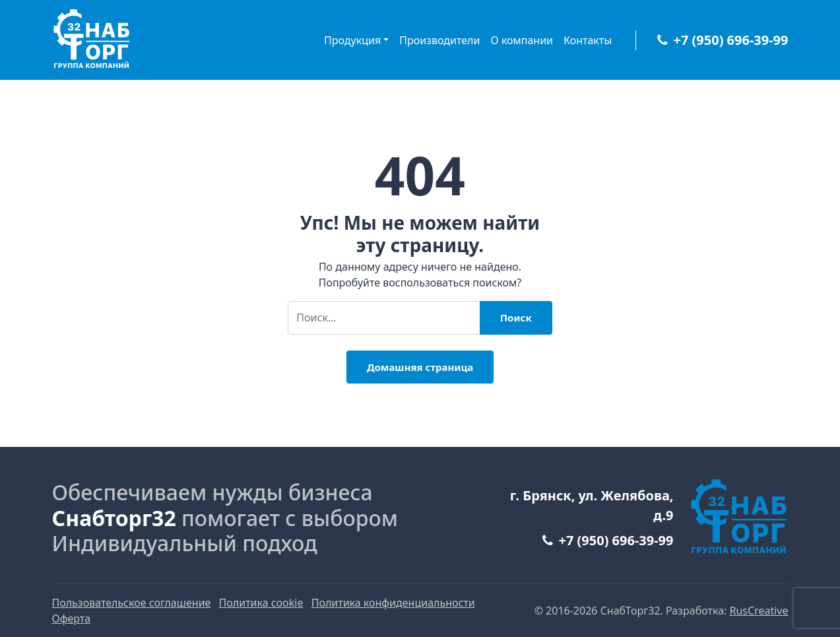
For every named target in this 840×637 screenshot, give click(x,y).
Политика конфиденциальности (393, 603)
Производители (439, 40)
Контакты (588, 40)
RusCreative (759, 611)
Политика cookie (261, 603)
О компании (522, 40)
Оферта (72, 619)
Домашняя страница (420, 367)
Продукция (352, 40)
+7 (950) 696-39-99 (723, 40)
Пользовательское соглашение (132, 603)
